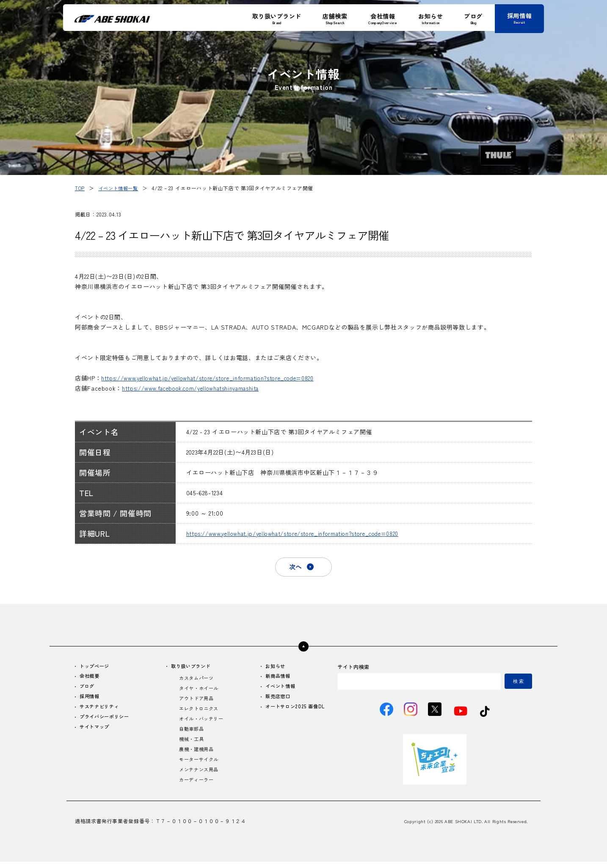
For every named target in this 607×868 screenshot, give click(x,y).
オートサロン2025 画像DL (293, 710)
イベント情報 (278, 689)
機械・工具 (191, 744)
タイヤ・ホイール (199, 691)
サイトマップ (96, 731)
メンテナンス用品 (199, 775)
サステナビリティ (101, 710)
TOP (80, 188)
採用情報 (91, 699)
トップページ (96, 667)
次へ (295, 567)
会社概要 (91, 678)
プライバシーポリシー (107, 720)
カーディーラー (196, 786)
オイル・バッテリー (202, 722)
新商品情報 (275, 678)
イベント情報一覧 (120, 188)
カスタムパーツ (196, 680)
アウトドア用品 (196, 701)
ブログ (88, 689)
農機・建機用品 (196, 754)
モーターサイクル (199, 765)
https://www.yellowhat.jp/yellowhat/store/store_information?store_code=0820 (220, 378)
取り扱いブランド (192, 667)
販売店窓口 (275, 699)
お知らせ (273, 667)
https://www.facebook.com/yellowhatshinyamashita (198, 388)
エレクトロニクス (199, 712)
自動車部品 (191, 733)
